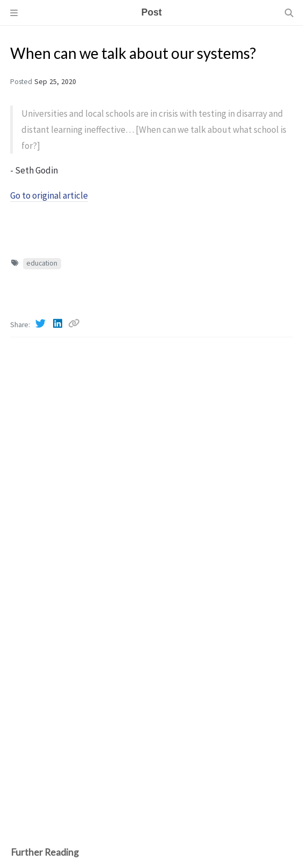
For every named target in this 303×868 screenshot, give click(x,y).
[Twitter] (41, 323)
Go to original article (49, 195)
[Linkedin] (58, 323)
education (42, 263)
